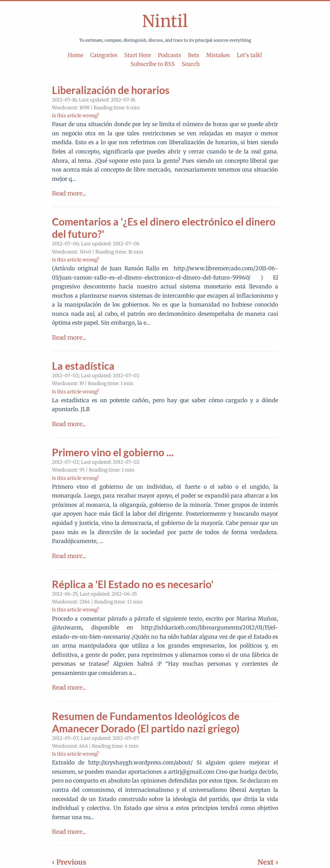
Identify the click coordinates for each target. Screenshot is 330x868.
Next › (268, 862)
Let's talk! (250, 55)
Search (191, 64)
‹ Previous (69, 862)
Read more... (69, 193)
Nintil (165, 21)
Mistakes (218, 55)
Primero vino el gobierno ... (113, 452)
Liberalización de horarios (111, 90)
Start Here (138, 55)
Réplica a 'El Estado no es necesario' (133, 584)
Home (75, 55)
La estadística (83, 366)
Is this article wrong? (75, 116)
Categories (104, 55)
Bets (194, 55)
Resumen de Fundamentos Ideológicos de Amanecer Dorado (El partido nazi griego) (146, 722)
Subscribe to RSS (153, 64)
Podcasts (169, 55)
